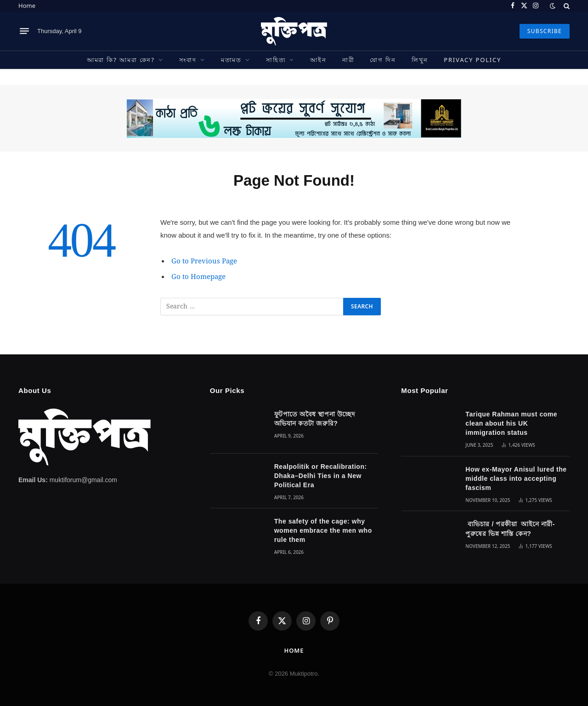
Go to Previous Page (204, 262)
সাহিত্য (276, 60)
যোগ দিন (383, 60)
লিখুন (420, 60)
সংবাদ (188, 60)
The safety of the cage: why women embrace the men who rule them (323, 530)
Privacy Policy (472, 60)
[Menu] (24, 31)
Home (27, 6)
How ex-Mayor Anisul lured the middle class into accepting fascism (516, 478)
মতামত (231, 60)
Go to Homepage (198, 277)
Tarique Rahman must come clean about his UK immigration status (511, 423)
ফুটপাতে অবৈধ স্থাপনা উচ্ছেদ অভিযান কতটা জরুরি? (315, 419)
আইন (318, 60)
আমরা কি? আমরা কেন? (121, 60)
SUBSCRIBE (545, 31)
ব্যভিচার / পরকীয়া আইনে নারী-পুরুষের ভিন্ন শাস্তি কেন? (510, 529)
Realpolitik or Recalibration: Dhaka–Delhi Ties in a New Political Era (321, 476)
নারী (348, 60)
